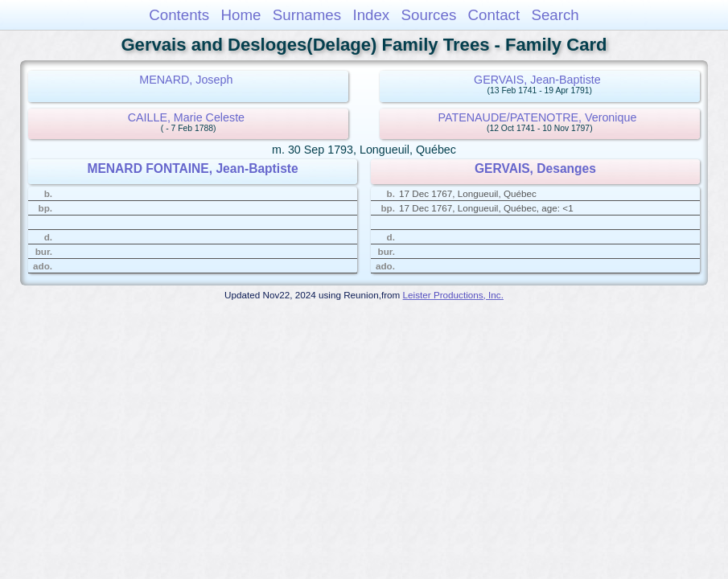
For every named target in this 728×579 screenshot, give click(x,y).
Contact (494, 15)
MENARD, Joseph (186, 80)
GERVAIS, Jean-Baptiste (537, 80)
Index (371, 15)
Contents (179, 15)
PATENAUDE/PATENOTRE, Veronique (538, 117)
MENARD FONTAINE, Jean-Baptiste (192, 168)
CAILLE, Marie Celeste (186, 117)
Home (241, 15)
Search (555, 15)
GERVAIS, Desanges (535, 168)
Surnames (307, 15)
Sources (429, 15)
